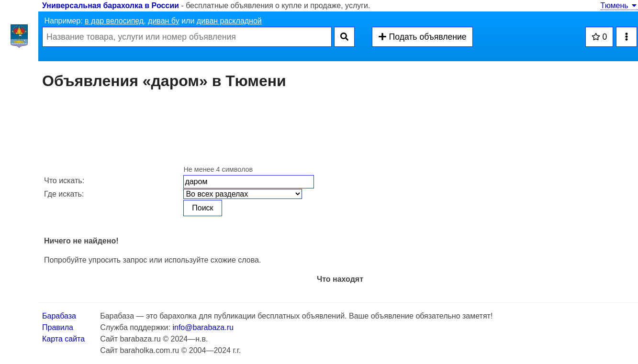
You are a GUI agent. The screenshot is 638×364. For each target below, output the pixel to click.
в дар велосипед (114, 21)
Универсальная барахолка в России (111, 6)
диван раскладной (229, 21)
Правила (58, 327)
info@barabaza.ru (203, 327)
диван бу (164, 21)
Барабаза (59, 316)
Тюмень (619, 6)
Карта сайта (63, 339)
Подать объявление (422, 37)
